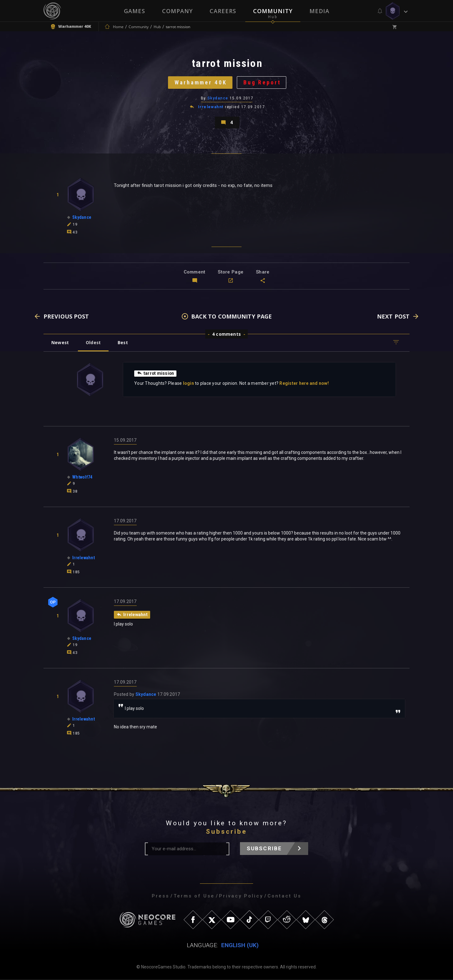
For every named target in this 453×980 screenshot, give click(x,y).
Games (135, 11)
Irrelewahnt (211, 108)
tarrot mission (156, 374)
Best (124, 343)
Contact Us (284, 897)
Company (177, 11)
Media (319, 11)
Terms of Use (194, 897)
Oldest (94, 343)
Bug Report (263, 83)
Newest (60, 343)
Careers (223, 11)
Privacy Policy (241, 897)
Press (160, 897)
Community (273, 11)
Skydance (218, 98)
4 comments (227, 335)
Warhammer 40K (201, 83)
